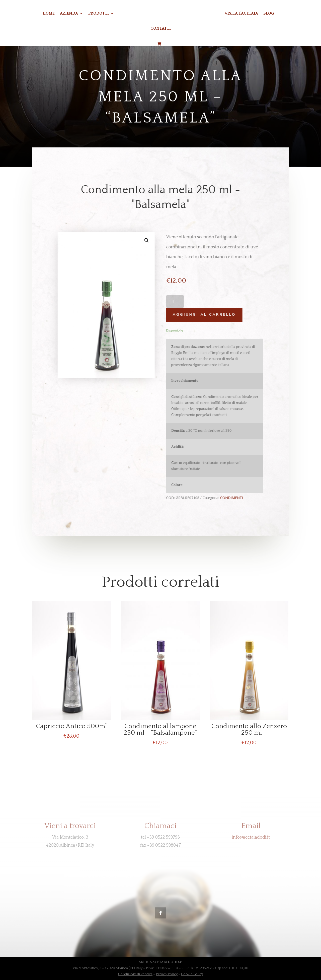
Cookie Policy (192, 974)
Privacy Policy (167, 974)
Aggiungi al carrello (201, 315)
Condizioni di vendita (135, 974)
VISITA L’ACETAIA (241, 14)
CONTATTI (161, 29)
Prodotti (99, 14)
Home (49, 14)
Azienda (69, 14)
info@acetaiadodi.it (251, 837)
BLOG (269, 14)
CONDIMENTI (229, 498)
